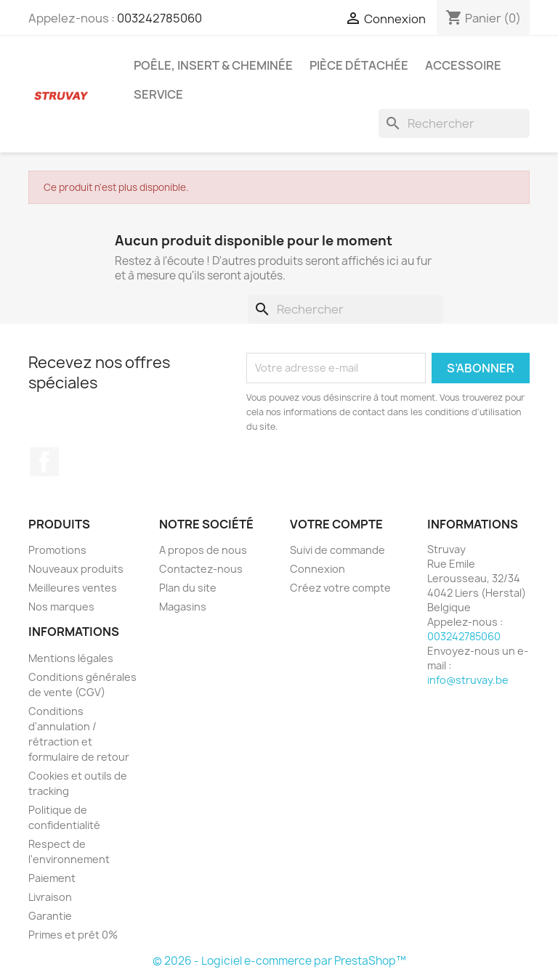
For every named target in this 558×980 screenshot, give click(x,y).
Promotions (57, 550)
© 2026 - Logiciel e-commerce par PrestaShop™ (279, 961)
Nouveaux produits (76, 569)
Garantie (50, 916)
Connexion (318, 569)
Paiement (52, 878)
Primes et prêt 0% (73, 935)
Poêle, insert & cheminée (213, 65)
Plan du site (188, 588)
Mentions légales (71, 658)
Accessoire (463, 65)
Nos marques (61, 607)
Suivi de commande (337, 550)
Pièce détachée (359, 65)
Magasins (183, 607)
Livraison (50, 897)
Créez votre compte (340, 588)
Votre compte (336, 524)
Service (158, 94)
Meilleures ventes (73, 588)
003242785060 (159, 18)
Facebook (44, 462)
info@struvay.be (468, 680)
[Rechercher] (454, 123)
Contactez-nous (201, 569)
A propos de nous (203, 550)
